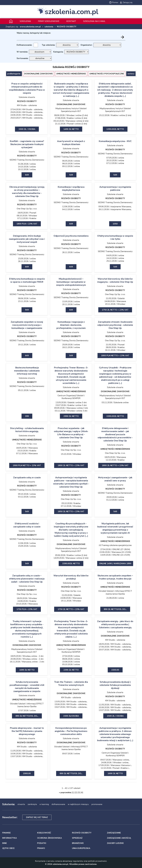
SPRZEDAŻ (77, 838)
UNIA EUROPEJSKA (81, 848)
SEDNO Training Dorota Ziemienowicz (27, 160)
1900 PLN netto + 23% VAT (27, 465)
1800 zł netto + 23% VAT (71, 465)
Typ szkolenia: (48, 45)
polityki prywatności (97, 861)
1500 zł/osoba (71, 716)
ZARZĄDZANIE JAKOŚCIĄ (119, 838)
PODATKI (42, 843)
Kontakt (71, 21)
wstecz (131, 74)
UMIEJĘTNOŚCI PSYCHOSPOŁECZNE (107, 74)
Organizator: (86, 45)
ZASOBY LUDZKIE (115, 843)
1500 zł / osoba (27, 129)
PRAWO (41, 848)
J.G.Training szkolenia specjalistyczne (115, 545)
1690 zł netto (27, 670)
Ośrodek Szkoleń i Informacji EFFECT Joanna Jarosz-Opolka (115, 592)
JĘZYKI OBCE (8, 848)
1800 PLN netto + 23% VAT (115, 356)
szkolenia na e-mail (94, 21)
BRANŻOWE (78, 843)
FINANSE (6, 833)
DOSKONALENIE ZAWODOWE (38, 74)
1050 (115, 224)
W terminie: (22, 52)
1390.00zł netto (115, 129)
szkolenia (49, 27)
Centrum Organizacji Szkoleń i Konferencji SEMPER (71, 397)
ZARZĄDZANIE (114, 833)
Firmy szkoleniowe (49, 21)
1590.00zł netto (115, 416)
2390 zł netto (71, 670)
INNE (4, 843)
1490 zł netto (71, 129)
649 (27, 175)
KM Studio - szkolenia (27, 105)
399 (27, 416)
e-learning (44, 804)
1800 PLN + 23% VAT (27, 224)
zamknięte (32, 804)
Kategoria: (58, 52)
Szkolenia (25, 21)
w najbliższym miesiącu (78, 804)
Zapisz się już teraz (37, 817)
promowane (97, 804)
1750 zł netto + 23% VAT (115, 310)
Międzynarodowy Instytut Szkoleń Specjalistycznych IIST (71, 110)
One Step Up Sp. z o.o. (27, 209)
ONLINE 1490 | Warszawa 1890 (115, 563)
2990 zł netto (71, 416)
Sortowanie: (22, 58)
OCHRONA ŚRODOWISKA (49, 838)
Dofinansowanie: (24, 45)
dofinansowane (58, 804)
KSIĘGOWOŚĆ (44, 833)
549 (71, 175)
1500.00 (115, 670)
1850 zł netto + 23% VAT (71, 511)
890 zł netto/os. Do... (115, 609)
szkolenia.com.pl (72, 12)
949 (27, 310)
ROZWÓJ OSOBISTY (67, 27)
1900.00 (27, 773)
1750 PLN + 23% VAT (27, 609)
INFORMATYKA (9, 838)
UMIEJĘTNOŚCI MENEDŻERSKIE (71, 74)
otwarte (21, 804)
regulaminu (78, 861)
